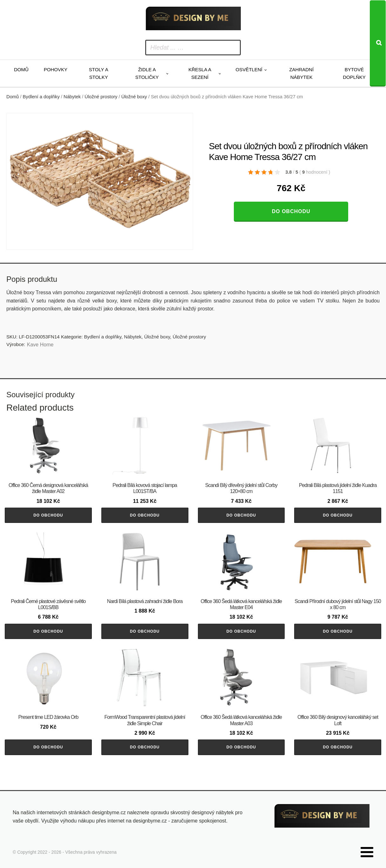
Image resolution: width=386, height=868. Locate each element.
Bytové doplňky (354, 73)
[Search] (378, 43)
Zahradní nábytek (301, 73)
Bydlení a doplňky (41, 97)
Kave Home (40, 345)
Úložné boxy (134, 97)
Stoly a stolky (99, 73)
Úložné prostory (101, 97)
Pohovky (56, 69)
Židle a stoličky (147, 73)
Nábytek (72, 97)
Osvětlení (249, 69)
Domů (21, 69)
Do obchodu (291, 211)
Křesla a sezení (200, 73)
